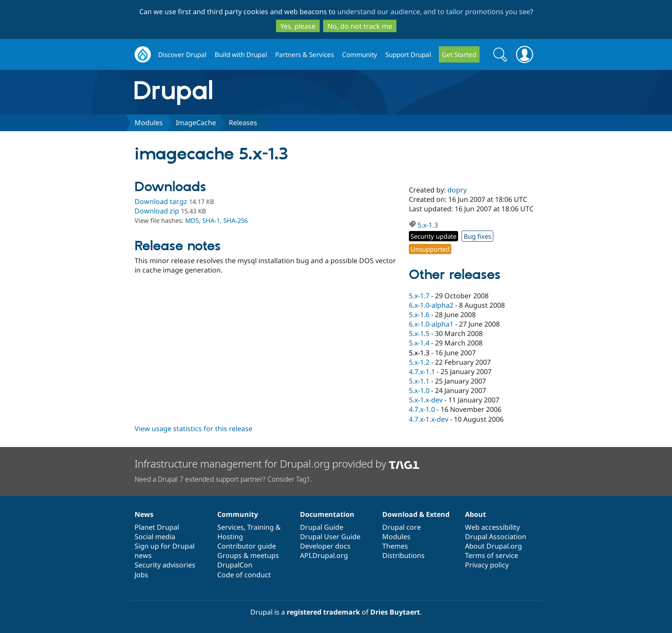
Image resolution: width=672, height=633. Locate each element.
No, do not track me (360, 26)
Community (360, 54)
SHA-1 (211, 220)
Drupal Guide (322, 527)
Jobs (141, 575)
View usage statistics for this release (193, 429)
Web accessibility (492, 527)
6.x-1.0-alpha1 (431, 324)
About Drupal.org (493, 546)
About (475, 514)
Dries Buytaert (395, 612)
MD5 (192, 220)
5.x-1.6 (419, 315)
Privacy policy (487, 565)
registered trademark (323, 612)
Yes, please (298, 26)
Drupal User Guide (330, 537)
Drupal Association (496, 537)
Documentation (327, 514)
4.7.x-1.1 (422, 372)
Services (231, 527)
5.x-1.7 (419, 296)
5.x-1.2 (419, 362)
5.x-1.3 (428, 225)
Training (261, 527)
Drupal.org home (143, 55)
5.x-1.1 (419, 381)
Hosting (230, 537)
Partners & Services (304, 54)
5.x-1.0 (419, 390)
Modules (149, 123)
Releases (243, 123)
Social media (155, 537)
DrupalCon (235, 565)
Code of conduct (244, 575)
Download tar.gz (161, 201)
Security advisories (165, 565)
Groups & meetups (248, 555)
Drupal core (402, 527)
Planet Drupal (157, 527)
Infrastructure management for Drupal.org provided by (277, 463)
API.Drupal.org (324, 555)
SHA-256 (235, 220)
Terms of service (492, 555)
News (144, 514)
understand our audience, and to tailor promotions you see (434, 12)
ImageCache (196, 123)
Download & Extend (416, 514)
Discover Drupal (182, 54)
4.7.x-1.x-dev (429, 419)
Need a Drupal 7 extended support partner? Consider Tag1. (223, 479)
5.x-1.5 (419, 333)
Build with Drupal (241, 54)
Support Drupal (408, 54)
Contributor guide (247, 546)
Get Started (459, 54)
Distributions (403, 555)
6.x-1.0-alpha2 (431, 305)
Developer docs (325, 546)
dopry (457, 190)
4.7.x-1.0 (422, 409)
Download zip (157, 211)
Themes (395, 546)
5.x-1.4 (419, 343)
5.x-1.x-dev (426, 400)
